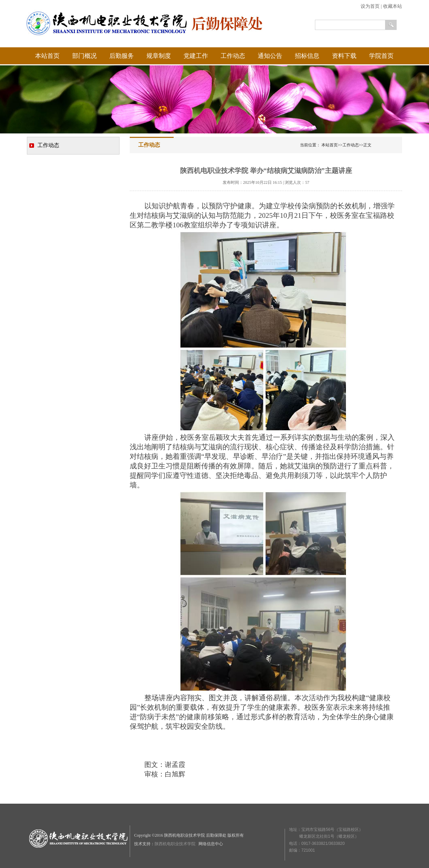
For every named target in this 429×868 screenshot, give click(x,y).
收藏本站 (393, 6)
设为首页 (370, 6)
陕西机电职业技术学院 (176, 844)
